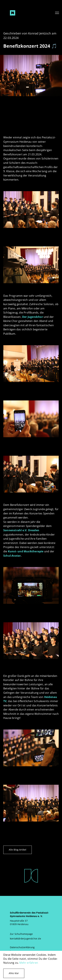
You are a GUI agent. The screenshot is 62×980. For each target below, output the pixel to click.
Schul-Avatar (12, 556)
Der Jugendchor (33, 317)
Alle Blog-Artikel (18, 850)
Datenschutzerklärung (22, 947)
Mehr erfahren (29, 963)
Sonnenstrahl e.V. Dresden (21, 530)
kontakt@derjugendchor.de (25, 939)
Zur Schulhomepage (21, 934)
